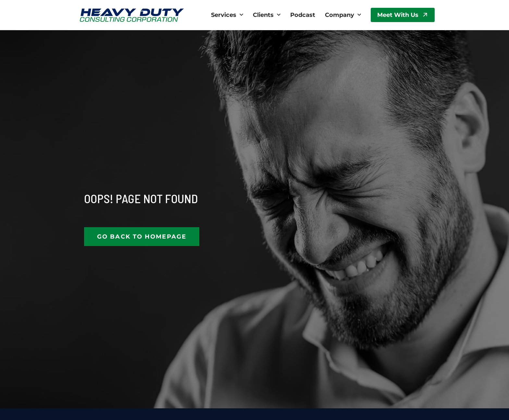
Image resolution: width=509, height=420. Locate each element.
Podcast (303, 15)
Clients (267, 15)
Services (227, 15)
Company (343, 15)
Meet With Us (398, 15)
